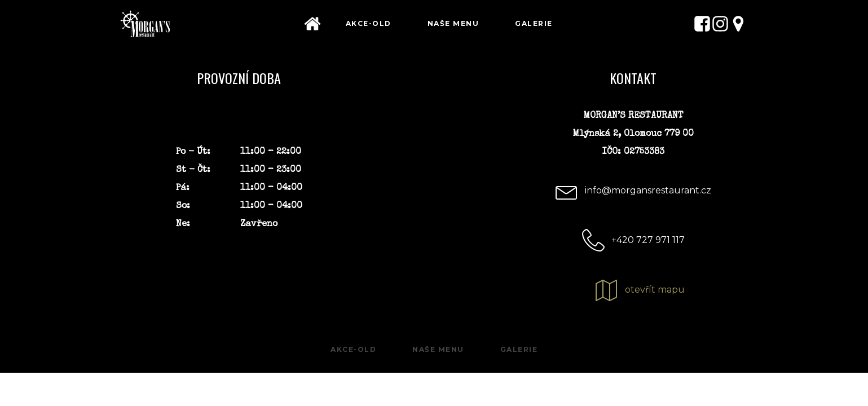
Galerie (534, 23)
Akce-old (369, 23)
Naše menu (453, 23)
